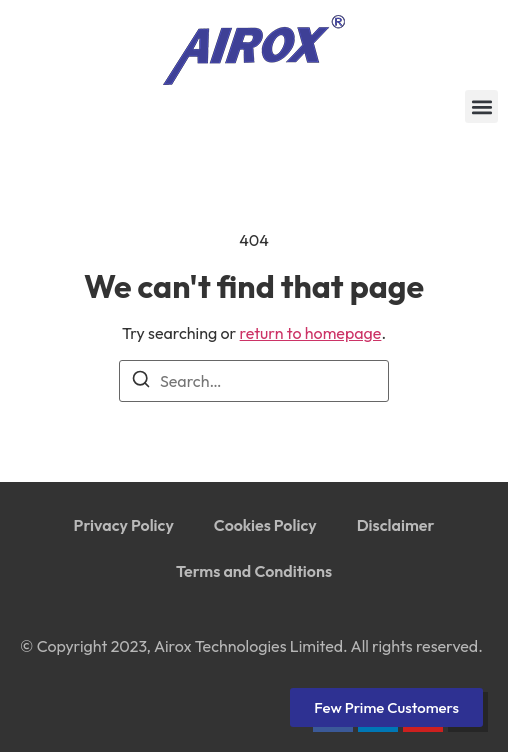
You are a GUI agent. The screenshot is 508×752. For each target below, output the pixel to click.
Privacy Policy (124, 525)
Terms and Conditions (254, 571)
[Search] (141, 382)
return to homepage (311, 333)
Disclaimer (396, 525)
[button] (481, 106)
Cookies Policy (265, 525)
